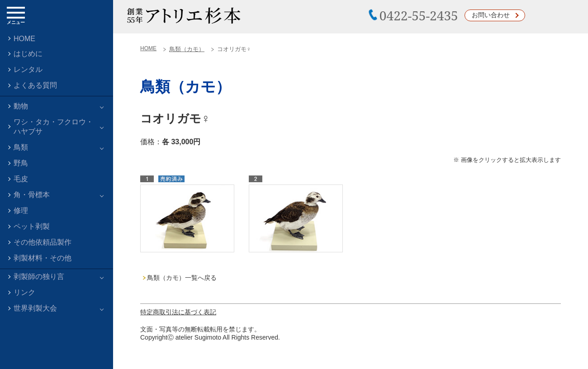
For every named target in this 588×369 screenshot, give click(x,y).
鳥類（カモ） (187, 49)
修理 (21, 211)
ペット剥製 (32, 226)
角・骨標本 (32, 195)
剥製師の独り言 (39, 277)
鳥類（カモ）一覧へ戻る (182, 278)
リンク (24, 292)
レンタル (28, 69)
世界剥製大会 (35, 308)
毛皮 (21, 179)
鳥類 (21, 147)
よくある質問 (35, 85)
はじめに (28, 54)
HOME (24, 39)
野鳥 (21, 163)
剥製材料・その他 (43, 258)
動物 (21, 106)
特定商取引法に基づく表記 (178, 312)
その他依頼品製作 (43, 242)
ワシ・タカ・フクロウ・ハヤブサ (53, 127)
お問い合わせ (491, 15)
